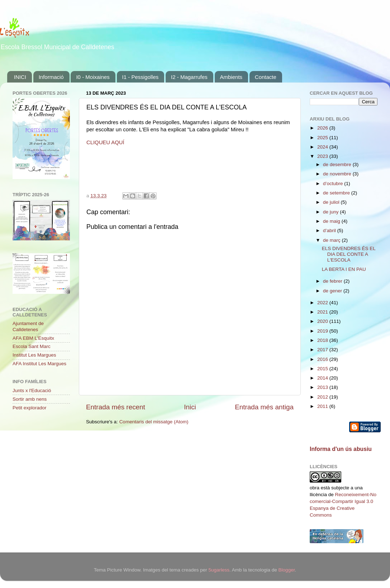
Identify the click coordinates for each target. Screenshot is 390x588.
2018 (323, 340)
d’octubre (334, 184)
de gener (333, 291)
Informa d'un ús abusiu (341, 449)
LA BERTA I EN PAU (344, 269)
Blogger (287, 570)
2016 (323, 359)
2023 (323, 156)
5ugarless (219, 570)
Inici (190, 407)
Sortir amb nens (30, 399)
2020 (323, 321)
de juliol (332, 202)
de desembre (338, 164)
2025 (323, 138)
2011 (323, 406)
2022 (323, 303)
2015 (323, 369)
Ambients (231, 77)
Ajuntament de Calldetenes (28, 326)
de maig (332, 221)
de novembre (338, 174)
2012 (323, 397)
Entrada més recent (116, 407)
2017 (323, 350)
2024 (323, 147)
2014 (323, 378)
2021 (323, 312)
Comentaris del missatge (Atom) (154, 422)
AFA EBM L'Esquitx (33, 338)
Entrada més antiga (264, 407)
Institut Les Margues (34, 355)
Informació (51, 77)
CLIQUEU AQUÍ (105, 142)
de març (332, 240)
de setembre (337, 193)
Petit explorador (30, 408)
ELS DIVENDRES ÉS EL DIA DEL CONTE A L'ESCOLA (349, 254)
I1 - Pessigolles (141, 77)
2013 (323, 387)
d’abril (330, 231)
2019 (323, 331)
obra (315, 488)
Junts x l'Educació (32, 391)
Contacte (266, 77)
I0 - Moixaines (93, 77)
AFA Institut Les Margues (39, 364)
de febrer (333, 281)
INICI (20, 77)
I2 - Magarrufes (189, 77)
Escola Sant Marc (32, 346)
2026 (323, 128)
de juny (331, 212)
